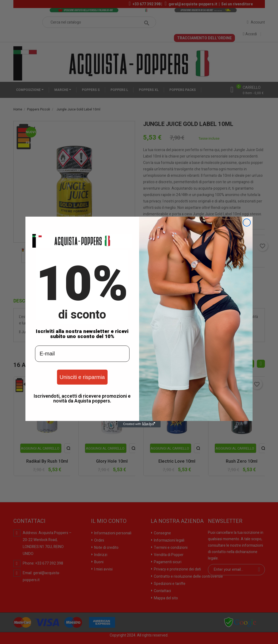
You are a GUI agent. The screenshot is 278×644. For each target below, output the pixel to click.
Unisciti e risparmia (82, 377)
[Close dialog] (247, 223)
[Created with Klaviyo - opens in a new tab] (139, 424)
